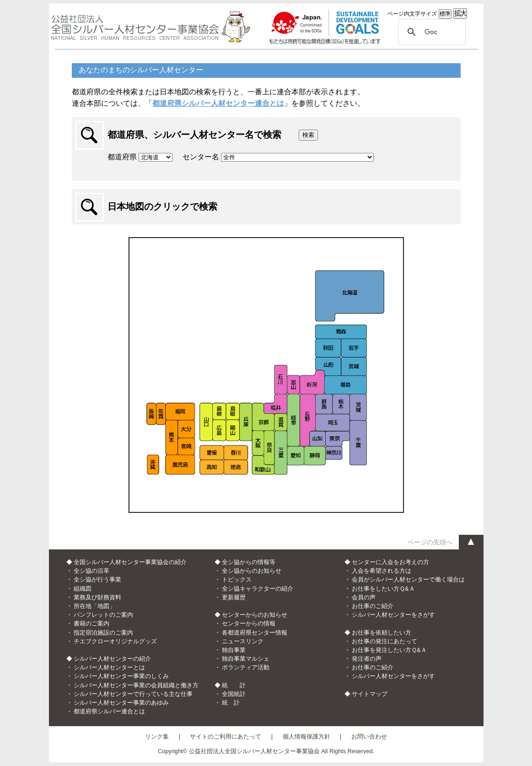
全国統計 (234, 694)
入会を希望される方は (382, 571)
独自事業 (234, 650)
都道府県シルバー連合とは (109, 711)
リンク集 (157, 736)
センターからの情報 (249, 623)
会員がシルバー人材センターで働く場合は (408, 579)
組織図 (83, 589)
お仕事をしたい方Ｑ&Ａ (383, 589)
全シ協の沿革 (91, 571)
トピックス (237, 579)
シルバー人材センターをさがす (393, 615)
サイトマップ (370, 694)
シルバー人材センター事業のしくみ (121, 676)
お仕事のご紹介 (373, 606)
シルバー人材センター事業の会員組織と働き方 (136, 685)
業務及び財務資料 (97, 597)
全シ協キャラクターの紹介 (258, 589)
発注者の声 (367, 659)
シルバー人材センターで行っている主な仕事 (133, 694)
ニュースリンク (243, 641)
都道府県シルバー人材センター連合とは (218, 103)
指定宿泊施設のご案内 (103, 633)
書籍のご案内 (91, 623)
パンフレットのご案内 (103, 615)
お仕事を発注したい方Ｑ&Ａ (389, 650)
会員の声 (364, 597)
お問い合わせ (369, 736)
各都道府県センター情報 (255, 633)
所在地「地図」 (94, 606)
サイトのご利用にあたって (226, 736)
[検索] (431, 32)
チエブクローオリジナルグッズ (115, 641)
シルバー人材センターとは (109, 667)
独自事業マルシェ (246, 659)
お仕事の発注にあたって (384, 641)
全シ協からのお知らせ (252, 571)
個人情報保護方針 (306, 736)
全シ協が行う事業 (97, 579)
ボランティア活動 (246, 667)
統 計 (231, 703)
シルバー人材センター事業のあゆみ (121, 703)
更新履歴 (234, 597)
